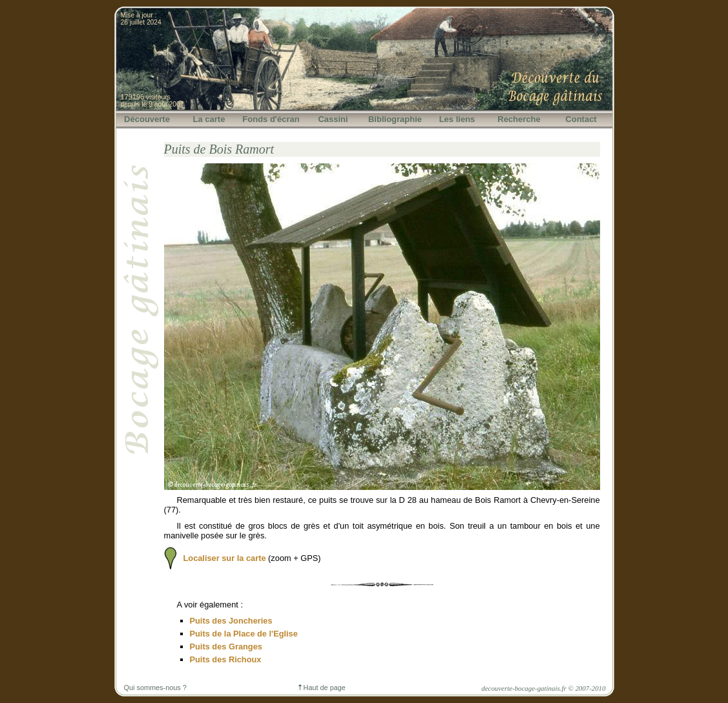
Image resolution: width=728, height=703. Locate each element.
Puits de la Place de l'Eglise (244, 634)
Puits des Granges (226, 647)
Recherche (519, 119)
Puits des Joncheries (231, 621)
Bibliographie (395, 119)
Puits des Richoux (226, 659)
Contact (581, 119)
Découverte (147, 119)
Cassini (333, 119)
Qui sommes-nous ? (155, 688)
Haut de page (322, 688)
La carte (209, 119)
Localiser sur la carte (225, 558)
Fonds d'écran (271, 119)
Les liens (457, 119)
